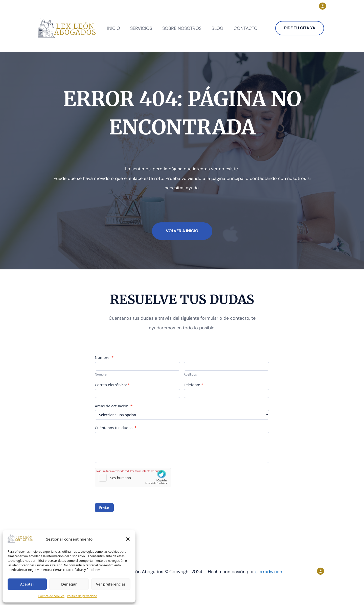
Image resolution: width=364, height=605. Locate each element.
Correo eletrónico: (112, 385)
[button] (128, 539)
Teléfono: (194, 385)
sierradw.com (269, 572)
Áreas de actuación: (114, 406)
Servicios (141, 28)
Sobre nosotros (182, 28)
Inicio (114, 28)
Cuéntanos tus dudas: (116, 428)
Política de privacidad (82, 596)
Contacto (246, 28)
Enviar (104, 508)
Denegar (69, 584)
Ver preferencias (111, 584)
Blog (218, 28)
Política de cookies (51, 596)
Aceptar (27, 584)
